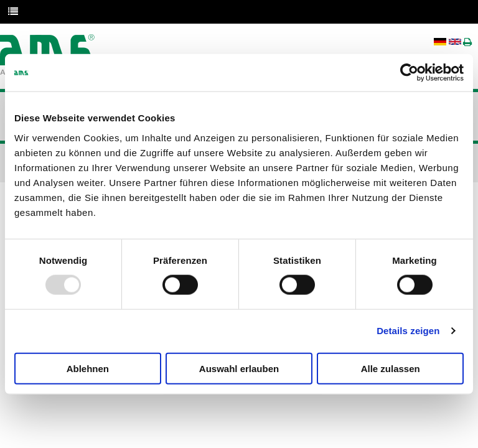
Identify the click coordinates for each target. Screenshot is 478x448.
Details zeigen (408, 331)
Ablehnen (88, 368)
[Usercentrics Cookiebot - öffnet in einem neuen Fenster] (409, 73)
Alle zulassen (391, 368)
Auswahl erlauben (239, 368)
